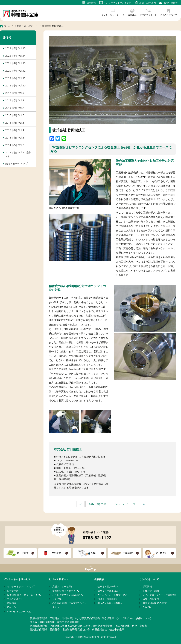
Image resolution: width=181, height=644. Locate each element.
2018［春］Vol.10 (15, 85)
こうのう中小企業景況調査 (66, 595)
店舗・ (147, 3)
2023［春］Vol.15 (15, 48)
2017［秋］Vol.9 (15, 93)
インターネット (118, 3)
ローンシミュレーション (20, 611)
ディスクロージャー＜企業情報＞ (160, 595)
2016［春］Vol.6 (15, 115)
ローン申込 (13, 591)
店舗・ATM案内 (151, 599)
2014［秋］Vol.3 (15, 138)
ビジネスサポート (148, 15)
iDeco (10, 607)
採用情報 (147, 586)
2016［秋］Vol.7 (15, 108)
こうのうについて (169, 15)
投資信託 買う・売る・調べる (22, 595)
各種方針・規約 (151, 591)
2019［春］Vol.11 (15, 78)
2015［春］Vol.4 (15, 130)
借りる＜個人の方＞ (108, 586)
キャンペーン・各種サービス (113, 595)
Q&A (145, 607)
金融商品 (132, 15)
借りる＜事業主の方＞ (109, 591)
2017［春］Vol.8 (15, 100)
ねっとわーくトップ (125, 504)
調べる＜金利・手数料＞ (110, 603)
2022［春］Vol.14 (15, 56)
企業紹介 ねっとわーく (64, 591)
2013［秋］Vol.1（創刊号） (18, 154)
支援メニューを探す (63, 586)
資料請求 (12, 603)
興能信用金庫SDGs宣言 (155, 603)
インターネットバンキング (21, 586)
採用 (91, 3)
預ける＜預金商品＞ (108, 599)
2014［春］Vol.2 (98, 504)
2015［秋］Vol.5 (15, 123)
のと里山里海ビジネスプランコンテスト (70, 605)
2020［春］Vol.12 (15, 71)
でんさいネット (15, 599)
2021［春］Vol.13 (15, 63)
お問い (171, 3)
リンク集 (57, 599)
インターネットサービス (113, 15)
